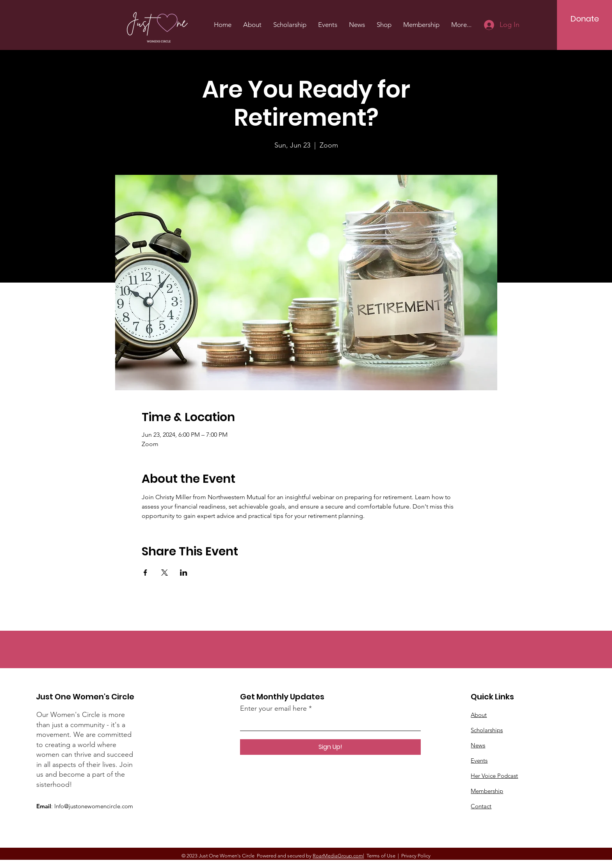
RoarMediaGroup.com (338, 856)
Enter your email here (273, 708)
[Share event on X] (165, 573)
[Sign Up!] (330, 747)
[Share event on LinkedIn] (184, 573)
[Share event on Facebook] (145, 573)
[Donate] (585, 19)
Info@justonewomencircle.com (94, 806)
